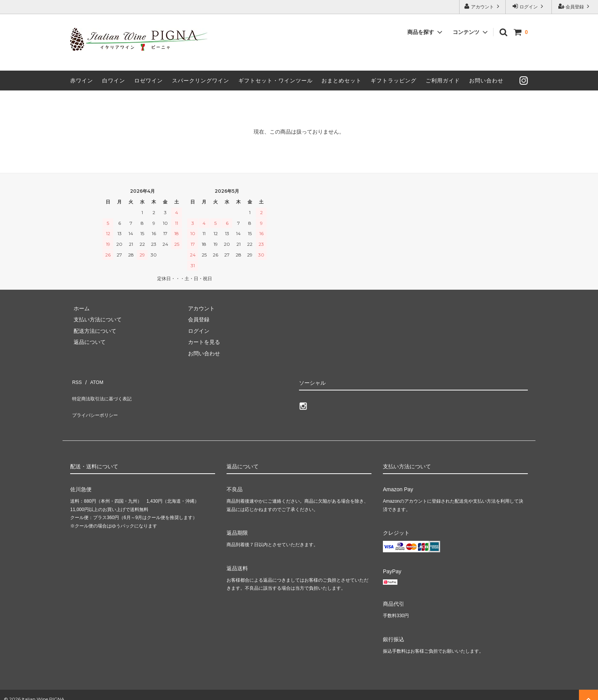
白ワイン (114, 81)
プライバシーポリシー (97, 402)
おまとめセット (342, 81)
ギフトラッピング (394, 81)
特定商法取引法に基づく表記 (105, 391)
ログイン (529, 6)
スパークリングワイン (201, 81)
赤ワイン (82, 81)
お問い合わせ (486, 81)
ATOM (93, 380)
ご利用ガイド (443, 81)
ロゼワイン (149, 81)
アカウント (483, 6)
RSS (76, 380)
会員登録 (575, 6)
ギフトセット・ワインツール (276, 81)
